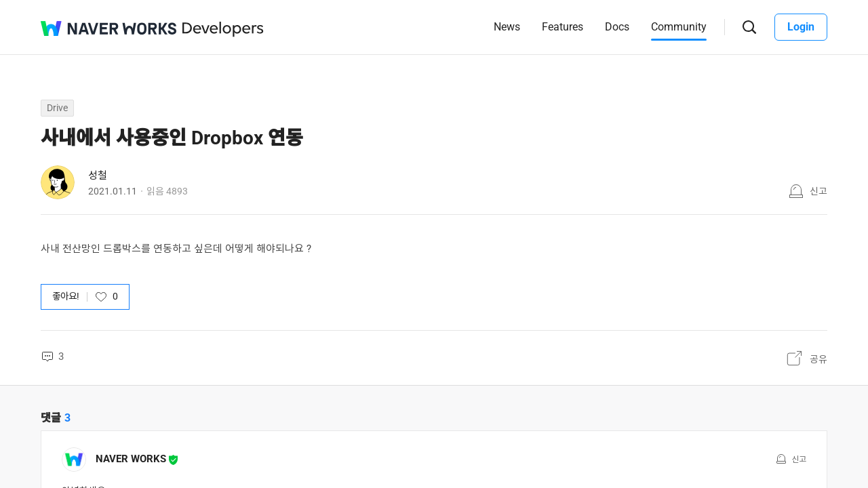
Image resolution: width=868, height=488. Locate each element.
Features (563, 27)
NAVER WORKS (131, 459)
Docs (617, 27)
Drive (57, 108)
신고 (818, 191)
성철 (98, 176)
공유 (818, 359)
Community (679, 27)
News (507, 27)
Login (801, 27)
